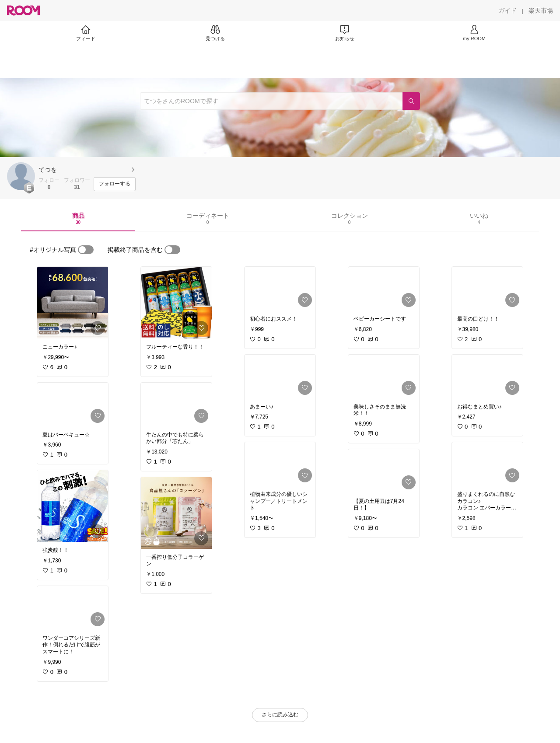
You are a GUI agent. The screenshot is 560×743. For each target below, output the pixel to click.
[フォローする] (115, 184)
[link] (73, 303)
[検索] (411, 101)
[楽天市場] (541, 10)
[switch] (86, 250)
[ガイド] (507, 10)
